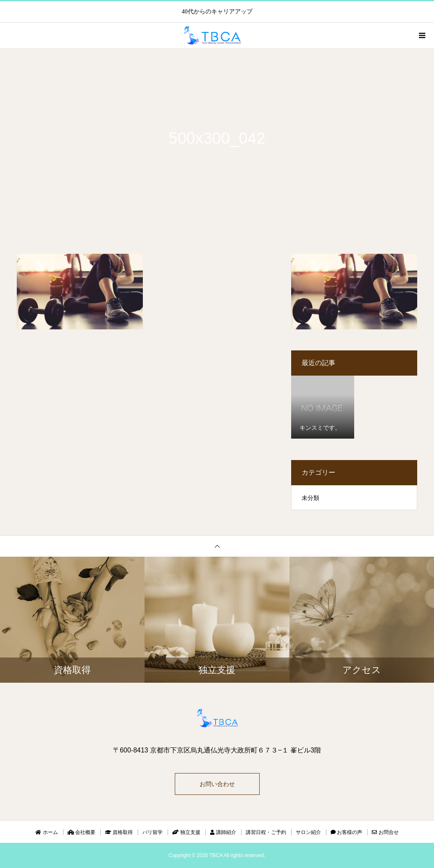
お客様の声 (346, 832)
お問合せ (385, 832)
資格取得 (119, 832)
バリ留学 (153, 832)
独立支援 (186, 832)
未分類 (310, 498)
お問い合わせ (217, 784)
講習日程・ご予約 (266, 832)
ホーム (46, 832)
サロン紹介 (308, 832)
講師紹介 (223, 832)
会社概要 (82, 832)
